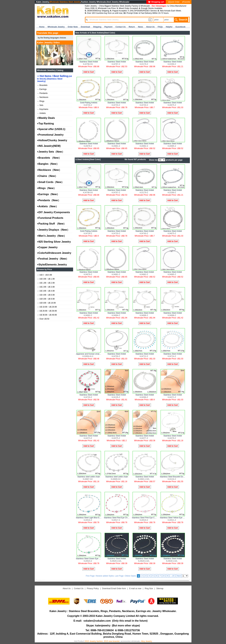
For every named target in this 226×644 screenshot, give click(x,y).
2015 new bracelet (112, 641)
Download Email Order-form (114, 589)
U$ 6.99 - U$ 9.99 (46, 299)
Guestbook (180, 27)
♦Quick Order (174, 2)
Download (85, 27)
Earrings (42, 89)
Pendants (43, 93)
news (141, 27)
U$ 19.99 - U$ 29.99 (47, 307)
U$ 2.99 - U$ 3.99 (46, 287)
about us (150, 27)
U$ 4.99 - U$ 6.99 (46, 295)
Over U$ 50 (43, 319)
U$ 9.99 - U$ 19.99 (47, 303)
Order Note (73, 27)
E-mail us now (135, 589)
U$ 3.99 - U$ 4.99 (46, 291)
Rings (41, 101)
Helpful (169, 27)
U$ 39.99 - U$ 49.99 (47, 315)
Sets (40, 105)
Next (179, 576)
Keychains (43, 109)
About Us (67, 589)
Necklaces (43, 97)
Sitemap (160, 589)
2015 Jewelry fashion (94, 641)
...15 (172, 576)
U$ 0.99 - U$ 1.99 (46, 279)
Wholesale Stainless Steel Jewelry (65, 2)
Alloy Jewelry (146, 641)
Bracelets (42, 85)
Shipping (97, 27)
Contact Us (79, 589)
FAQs (160, 27)
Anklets (42, 113)
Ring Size (149, 589)
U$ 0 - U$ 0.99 (45, 275)
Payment (108, 27)
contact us (121, 27)
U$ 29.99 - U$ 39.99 (47, 311)
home (42, 27)
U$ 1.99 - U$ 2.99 (46, 283)
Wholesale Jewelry (56, 27)
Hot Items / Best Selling (55, 79)
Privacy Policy (93, 589)
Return (132, 27)
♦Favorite (186, 2)
